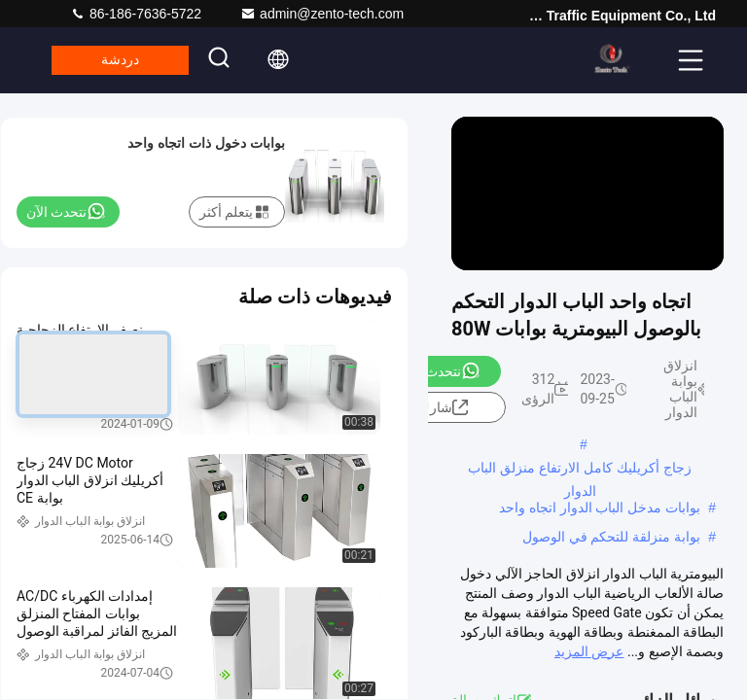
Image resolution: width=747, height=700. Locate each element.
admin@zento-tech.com (322, 14)
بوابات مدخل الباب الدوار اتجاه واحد (600, 507)
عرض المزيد (589, 651)
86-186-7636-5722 (136, 14)
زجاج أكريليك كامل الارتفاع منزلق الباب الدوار (579, 470)
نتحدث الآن (440, 370)
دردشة (128, 60)
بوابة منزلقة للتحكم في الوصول (612, 537)
